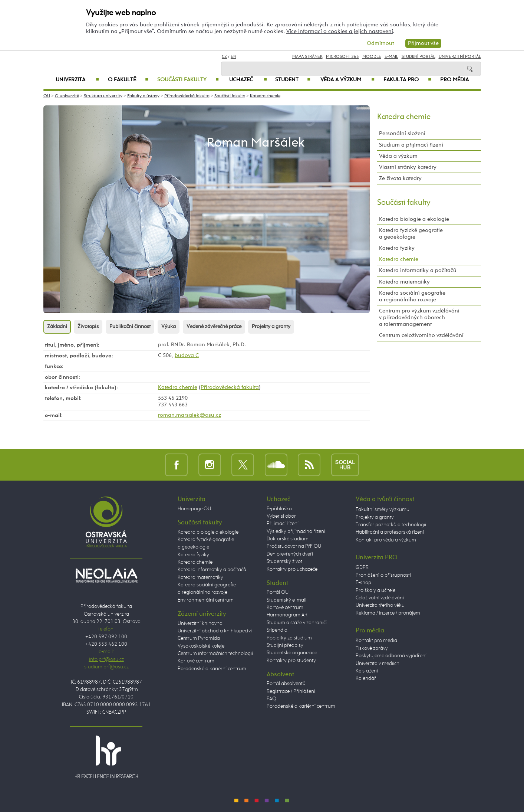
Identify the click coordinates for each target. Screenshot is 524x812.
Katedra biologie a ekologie (414, 219)
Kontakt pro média (376, 641)
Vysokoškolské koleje (201, 646)
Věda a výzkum (347, 80)
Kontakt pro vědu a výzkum (386, 540)
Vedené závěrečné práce (214, 327)
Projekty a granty (271, 327)
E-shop (363, 583)
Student (293, 80)
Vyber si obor (281, 516)
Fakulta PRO (407, 80)
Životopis (88, 327)
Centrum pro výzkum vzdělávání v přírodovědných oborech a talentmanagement (419, 317)
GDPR (362, 567)
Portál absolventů (286, 684)
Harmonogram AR (287, 615)
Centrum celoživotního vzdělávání (421, 335)
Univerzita (77, 80)
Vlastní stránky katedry (408, 167)
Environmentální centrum (206, 600)
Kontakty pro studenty (291, 661)
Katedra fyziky (397, 248)
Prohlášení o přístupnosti (383, 575)
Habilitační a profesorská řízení (390, 532)
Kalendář (366, 678)
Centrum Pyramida (199, 638)
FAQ (271, 699)
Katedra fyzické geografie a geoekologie (411, 234)
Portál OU (278, 592)
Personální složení (402, 133)
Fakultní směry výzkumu (383, 510)
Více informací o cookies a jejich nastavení (340, 31)
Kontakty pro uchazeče (292, 569)
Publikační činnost (130, 327)
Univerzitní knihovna (200, 623)
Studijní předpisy (285, 645)
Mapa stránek (307, 57)
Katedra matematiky (404, 282)
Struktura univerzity (103, 96)
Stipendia (277, 630)
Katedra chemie (265, 96)
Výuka (169, 327)
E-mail (391, 57)
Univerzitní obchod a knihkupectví (215, 631)
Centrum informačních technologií (215, 654)
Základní (57, 327)
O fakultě (128, 80)
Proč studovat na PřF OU (294, 546)
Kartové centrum (196, 661)
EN (233, 57)
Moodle (372, 57)
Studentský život (284, 561)
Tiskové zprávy (372, 648)
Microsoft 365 (342, 57)
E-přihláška (279, 509)
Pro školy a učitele (375, 590)
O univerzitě (67, 96)
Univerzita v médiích (378, 664)
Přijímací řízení (283, 524)
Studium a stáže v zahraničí (297, 623)
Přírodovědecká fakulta (187, 96)
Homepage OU (194, 509)
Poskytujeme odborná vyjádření (391, 656)
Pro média (454, 80)
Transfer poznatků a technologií (391, 525)
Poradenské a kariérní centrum (212, 669)
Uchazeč (248, 80)
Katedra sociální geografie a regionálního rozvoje (412, 296)
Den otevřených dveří (290, 554)
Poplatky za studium (289, 638)
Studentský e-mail (286, 600)
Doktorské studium (288, 539)
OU (47, 96)
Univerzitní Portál (460, 57)
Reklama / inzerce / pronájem (388, 613)
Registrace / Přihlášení (291, 691)
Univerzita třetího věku (380, 605)
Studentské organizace (292, 653)
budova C (187, 355)
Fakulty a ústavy (143, 96)
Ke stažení (367, 671)
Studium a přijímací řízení (411, 145)
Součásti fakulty (188, 80)
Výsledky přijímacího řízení (296, 531)
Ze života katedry (400, 178)
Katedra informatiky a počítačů (418, 270)
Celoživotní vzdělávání (380, 598)
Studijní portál (418, 57)
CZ (224, 57)
